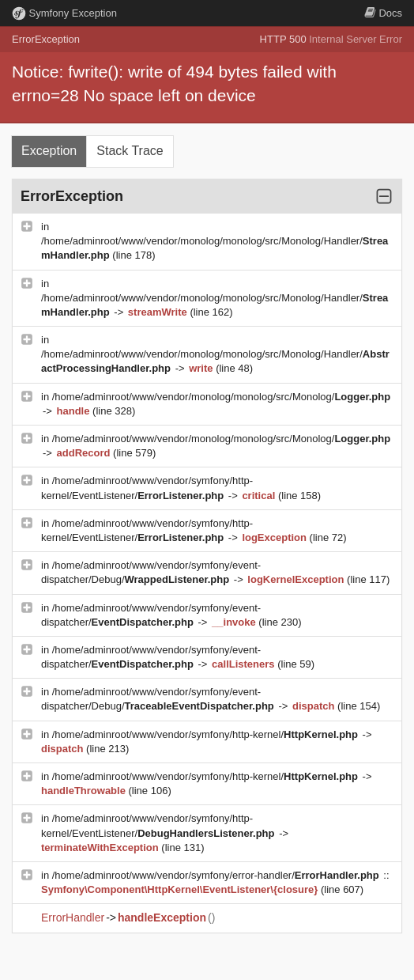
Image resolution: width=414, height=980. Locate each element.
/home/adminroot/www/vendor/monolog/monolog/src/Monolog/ (221, 397)
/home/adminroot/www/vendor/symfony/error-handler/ (217, 875)
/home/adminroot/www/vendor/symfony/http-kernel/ (207, 734)
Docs (383, 13)
